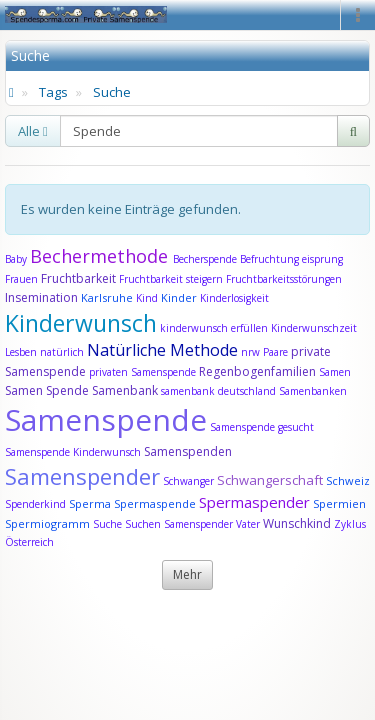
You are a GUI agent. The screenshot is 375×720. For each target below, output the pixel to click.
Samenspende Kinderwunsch (73, 452)
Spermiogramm (47, 523)
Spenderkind (35, 504)
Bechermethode (101, 256)
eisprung (322, 259)
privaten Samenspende (142, 372)
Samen (335, 372)
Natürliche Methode (162, 350)
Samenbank (125, 390)
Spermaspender (254, 502)
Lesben (21, 352)
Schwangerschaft (271, 480)
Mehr (187, 574)
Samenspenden (188, 451)
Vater (249, 524)
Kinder (179, 297)
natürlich (62, 352)
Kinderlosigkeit (234, 298)
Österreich (29, 542)
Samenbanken (313, 391)
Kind (148, 298)
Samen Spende (47, 390)
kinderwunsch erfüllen (214, 328)
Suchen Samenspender (179, 524)
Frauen (23, 279)
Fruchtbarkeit (80, 278)
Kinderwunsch (81, 323)
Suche (112, 92)
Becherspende (205, 259)
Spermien (339, 503)
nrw (250, 352)
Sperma (90, 503)
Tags (53, 92)
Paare (277, 352)
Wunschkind (297, 523)
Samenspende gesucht (262, 427)
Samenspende (106, 419)
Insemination (41, 297)
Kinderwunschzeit (314, 328)
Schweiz (348, 480)
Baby (16, 259)
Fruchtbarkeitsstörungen (284, 279)
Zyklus (350, 524)
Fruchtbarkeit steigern (171, 279)
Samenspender (82, 476)
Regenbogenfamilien (257, 371)
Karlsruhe (107, 297)
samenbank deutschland (218, 391)
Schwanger (188, 481)
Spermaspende (155, 503)
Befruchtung (269, 259)
